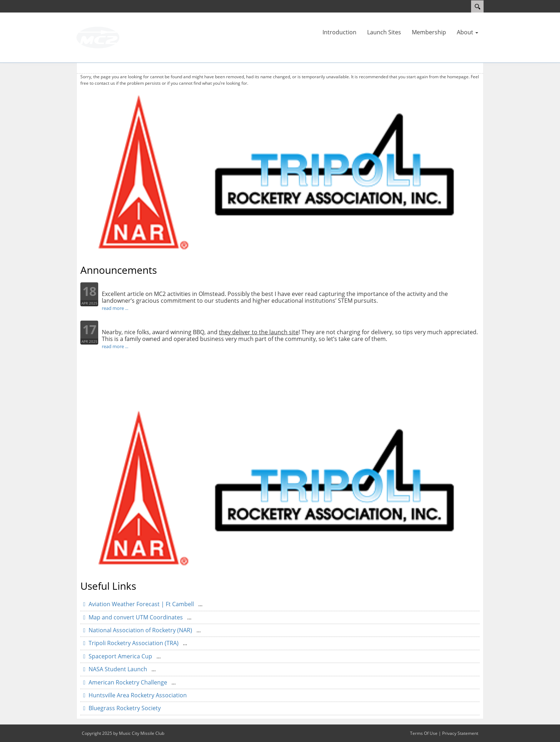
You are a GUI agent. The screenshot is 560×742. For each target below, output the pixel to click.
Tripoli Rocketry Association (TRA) (134, 643)
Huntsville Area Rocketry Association (137, 695)
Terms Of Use (424, 733)
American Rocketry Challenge (128, 682)
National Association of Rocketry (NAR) (140, 630)
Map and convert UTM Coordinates (136, 617)
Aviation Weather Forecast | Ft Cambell (141, 604)
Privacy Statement (460, 733)
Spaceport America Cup (120, 656)
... (200, 604)
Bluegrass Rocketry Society (124, 708)
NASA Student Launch (118, 669)
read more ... (115, 308)
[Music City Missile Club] (98, 37)
